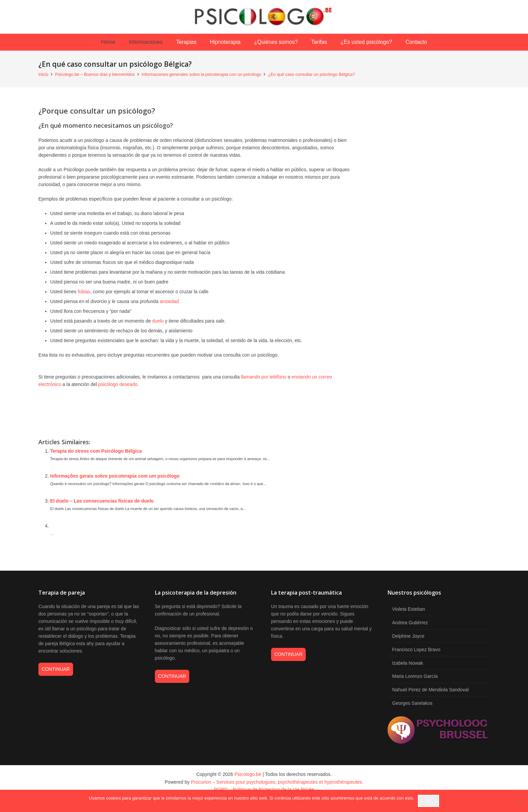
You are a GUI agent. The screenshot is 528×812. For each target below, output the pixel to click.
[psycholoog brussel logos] (439, 731)
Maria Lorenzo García (415, 676)
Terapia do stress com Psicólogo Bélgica (96, 451)
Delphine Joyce (408, 636)
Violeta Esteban (409, 609)
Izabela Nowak (408, 663)
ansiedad (169, 301)
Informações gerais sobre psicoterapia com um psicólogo (115, 476)
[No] (520, 801)
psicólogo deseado (118, 384)
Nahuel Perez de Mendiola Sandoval (431, 690)
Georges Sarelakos (412, 703)
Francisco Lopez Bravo (416, 650)
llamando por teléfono (264, 377)
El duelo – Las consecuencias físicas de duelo (102, 501)
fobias (84, 292)
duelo (158, 321)
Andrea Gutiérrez (410, 623)
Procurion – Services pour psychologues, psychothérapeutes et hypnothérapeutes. (277, 782)
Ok (428, 801)
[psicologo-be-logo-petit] (264, 17)
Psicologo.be (248, 774)
